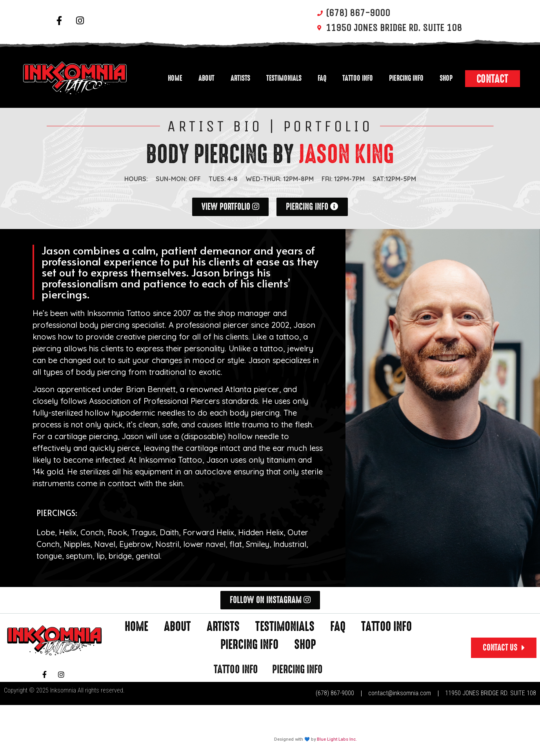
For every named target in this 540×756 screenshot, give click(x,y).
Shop (446, 78)
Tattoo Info (358, 78)
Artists (240, 78)
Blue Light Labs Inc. (337, 739)
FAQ (322, 78)
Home (175, 78)
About (206, 78)
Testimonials (284, 78)
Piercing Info (406, 78)
